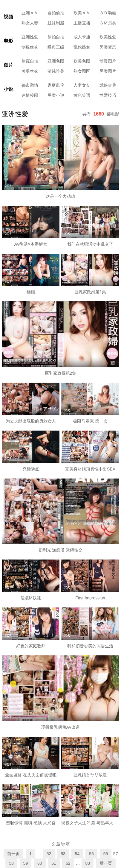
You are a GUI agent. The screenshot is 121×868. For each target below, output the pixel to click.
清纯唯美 (56, 71)
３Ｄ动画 (108, 13)
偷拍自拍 (56, 37)
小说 (8, 89)
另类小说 (56, 95)
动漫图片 (108, 61)
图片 (8, 65)
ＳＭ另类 (108, 23)
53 (63, 854)
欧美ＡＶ (82, 13)
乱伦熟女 (82, 47)
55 (91, 854)
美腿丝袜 (30, 71)
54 (77, 854)
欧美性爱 (108, 37)
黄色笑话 (82, 95)
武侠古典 (108, 85)
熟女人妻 (30, 23)
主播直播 (82, 23)
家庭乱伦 (56, 85)
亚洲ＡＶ (30, 13)
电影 (8, 41)
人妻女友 (82, 85)
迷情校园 (30, 95)
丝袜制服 (56, 23)
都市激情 (30, 85)
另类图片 (108, 71)
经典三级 (56, 47)
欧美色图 (82, 61)
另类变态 (108, 47)
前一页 (13, 854)
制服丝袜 (30, 47)
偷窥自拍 (30, 61)
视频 (8, 17)
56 (106, 854)
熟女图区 (82, 71)
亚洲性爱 (30, 37)
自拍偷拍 (56, 13)
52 (49, 854)
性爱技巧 (108, 95)
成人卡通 (82, 37)
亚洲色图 (56, 61)
